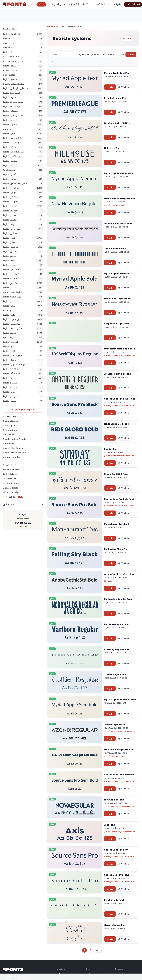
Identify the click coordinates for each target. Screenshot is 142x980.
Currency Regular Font (117, 649)
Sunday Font (111, 449)
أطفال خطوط (10, 238)
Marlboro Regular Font (117, 624)
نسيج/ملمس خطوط (13, 356)
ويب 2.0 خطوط (10, 387)
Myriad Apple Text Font (117, 73)
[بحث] (41, 4)
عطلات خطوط (10, 220)
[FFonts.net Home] (15, 4)
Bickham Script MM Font (118, 123)
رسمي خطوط (9, 179)
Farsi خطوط (9, 170)
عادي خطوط (9, 301)
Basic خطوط (9, 75)
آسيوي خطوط (10, 66)
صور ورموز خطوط (11, 229)
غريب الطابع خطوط (12, 297)
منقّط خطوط (9, 147)
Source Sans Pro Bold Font (119, 499)
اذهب (131, 55)
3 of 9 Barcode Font (115, 248)
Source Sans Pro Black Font (120, 399)
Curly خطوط (9, 129)
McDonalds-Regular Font (118, 599)
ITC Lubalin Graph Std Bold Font (122, 750)
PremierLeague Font (116, 98)
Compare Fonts (11, 483)
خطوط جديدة (58, 4)
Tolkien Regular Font (116, 674)
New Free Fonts (11, 470)
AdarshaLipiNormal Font (118, 223)
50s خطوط (8, 39)
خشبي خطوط (10, 401)
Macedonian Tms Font (117, 524)
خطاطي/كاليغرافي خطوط (15, 88)
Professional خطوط (13, 292)
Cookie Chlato (10, 416)
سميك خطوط (10, 360)
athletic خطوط (11, 70)
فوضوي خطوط (11, 247)
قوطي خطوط (10, 193)
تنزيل (110, 87)
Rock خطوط (9, 310)
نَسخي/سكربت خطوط (13, 328)
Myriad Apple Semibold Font (120, 699)
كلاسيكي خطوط (11, 111)
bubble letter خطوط (13, 84)
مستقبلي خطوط (11, 188)
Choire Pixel (9, 435)
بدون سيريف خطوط (12, 319)
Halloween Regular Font (118, 299)
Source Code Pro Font (116, 875)
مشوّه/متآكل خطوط (13, 143)
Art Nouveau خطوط (13, 61)
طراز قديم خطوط (11, 279)
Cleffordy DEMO (11, 425)
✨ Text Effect (13, 497)
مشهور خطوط (10, 161)
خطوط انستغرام (11, 488)
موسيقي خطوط (11, 270)
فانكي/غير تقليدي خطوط (15, 184)
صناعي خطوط (10, 233)
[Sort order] (115, 55)
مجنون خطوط (10, 125)
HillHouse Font (112, 148)
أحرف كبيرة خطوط (11, 93)
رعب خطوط (9, 224)
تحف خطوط (9, 52)
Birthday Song (10, 430)
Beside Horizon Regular (15, 439)
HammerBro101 (118, 205)
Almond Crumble (12, 457)
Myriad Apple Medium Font (119, 173)
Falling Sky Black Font (116, 549)
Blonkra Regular (11, 421)
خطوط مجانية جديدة (23, 410)
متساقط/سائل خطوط (13, 152)
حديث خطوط (9, 261)
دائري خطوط (9, 315)
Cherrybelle (9, 444)
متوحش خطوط (11, 396)
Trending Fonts (11, 479)
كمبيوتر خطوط (10, 120)
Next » (99, 950)
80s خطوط (8, 48)
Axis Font (109, 825)
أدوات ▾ (118, 4)
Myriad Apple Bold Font (117, 274)
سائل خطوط (9, 242)
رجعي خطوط (9, 306)
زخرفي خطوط (10, 134)
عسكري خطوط (10, 251)
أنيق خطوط (9, 347)
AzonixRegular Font (115, 725)
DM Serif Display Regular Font (121, 349)
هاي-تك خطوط (10, 211)
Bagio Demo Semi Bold (15, 453)
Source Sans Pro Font (116, 850)
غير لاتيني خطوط (11, 274)
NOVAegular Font (114, 800)
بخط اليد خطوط (11, 206)
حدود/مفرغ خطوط (12, 283)
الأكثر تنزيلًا (74, 4)
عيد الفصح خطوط (12, 156)
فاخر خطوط (9, 165)
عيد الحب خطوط (11, 378)
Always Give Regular (13, 448)
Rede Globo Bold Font (116, 424)
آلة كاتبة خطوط (10, 369)
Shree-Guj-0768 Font (116, 474)
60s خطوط (8, 43)
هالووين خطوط (10, 202)
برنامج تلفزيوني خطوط (14, 365)
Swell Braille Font (114, 900)
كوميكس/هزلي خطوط (14, 116)
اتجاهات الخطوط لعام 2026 (96, 4)
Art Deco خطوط (11, 57)
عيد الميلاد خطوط (12, 107)
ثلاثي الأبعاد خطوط (12, 34)
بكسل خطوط (9, 288)
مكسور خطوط (10, 79)
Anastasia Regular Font (117, 374)
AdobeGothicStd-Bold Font (119, 574)
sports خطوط (10, 338)
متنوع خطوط (10, 256)
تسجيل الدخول (133, 4)
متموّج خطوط (10, 383)
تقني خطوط (9, 351)
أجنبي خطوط (9, 175)
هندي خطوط (9, 215)
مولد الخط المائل (11, 492)
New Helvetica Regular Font (120, 198)
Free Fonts (53, 26)
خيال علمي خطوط (12, 324)
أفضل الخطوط (10, 474)
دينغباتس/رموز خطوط (14, 138)
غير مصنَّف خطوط (12, 374)
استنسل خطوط (10, 342)
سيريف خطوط (10, 333)
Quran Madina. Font (115, 925)
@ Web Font (124, 87)
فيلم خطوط (9, 265)
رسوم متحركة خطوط (13, 102)
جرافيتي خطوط (10, 197)
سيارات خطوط (10, 97)
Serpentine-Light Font (117, 324)
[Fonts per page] (90, 55)
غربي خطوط (9, 392)
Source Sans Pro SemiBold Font (122, 775)
